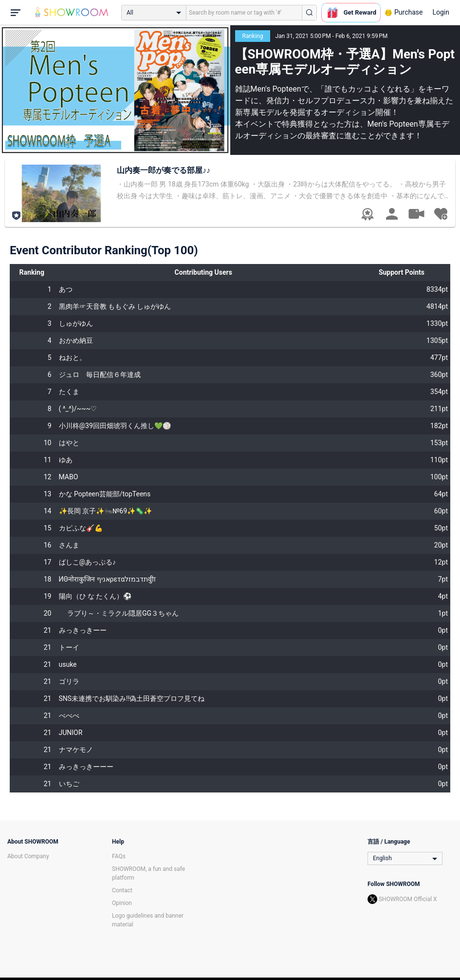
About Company (28, 856)
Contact (122, 890)
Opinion (122, 903)
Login (441, 12)
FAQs (119, 856)
